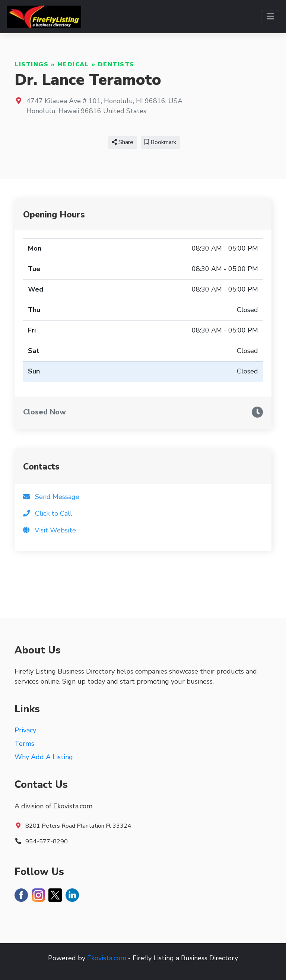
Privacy (25, 730)
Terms (24, 744)
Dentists (116, 64)
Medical (73, 64)
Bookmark (160, 142)
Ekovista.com (107, 958)
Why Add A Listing (44, 757)
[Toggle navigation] (270, 17)
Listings (31, 64)
